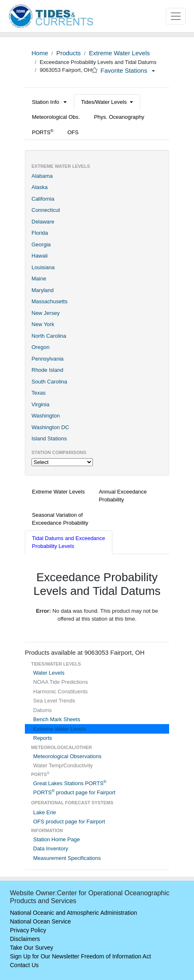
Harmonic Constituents (61, 691)
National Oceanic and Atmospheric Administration (74, 913)
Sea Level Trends (54, 701)
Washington (46, 416)
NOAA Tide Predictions (61, 682)
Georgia (41, 244)
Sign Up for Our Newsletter (45, 956)
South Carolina (49, 382)
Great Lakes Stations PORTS (70, 783)
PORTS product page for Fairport (74, 792)
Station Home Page (57, 839)
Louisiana (43, 267)
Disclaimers (25, 939)
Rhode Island (47, 370)
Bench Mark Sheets (57, 719)
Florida (40, 233)
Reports (43, 738)
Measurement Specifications (67, 858)
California (43, 199)
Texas (39, 393)
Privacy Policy (28, 930)
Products (69, 53)
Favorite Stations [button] (128, 70)
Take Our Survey (32, 948)
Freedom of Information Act (116, 956)
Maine (39, 279)
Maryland (42, 290)
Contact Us (24, 965)
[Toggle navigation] (176, 16)
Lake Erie (45, 812)
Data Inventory (51, 849)
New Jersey (46, 313)
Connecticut (46, 210)
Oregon (40, 347)
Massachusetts (50, 301)
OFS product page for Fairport (69, 822)
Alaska (40, 187)
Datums (42, 710)
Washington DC (50, 427)
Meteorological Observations (67, 756)
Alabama (42, 176)
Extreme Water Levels (119, 53)
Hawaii (40, 256)
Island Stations (49, 438)
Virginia (40, 404)
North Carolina (49, 336)
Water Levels (49, 673)
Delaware (43, 222)
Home (40, 53)
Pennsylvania (47, 359)
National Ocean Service (40, 921)
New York (43, 324)
